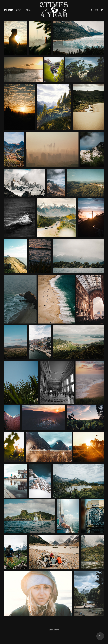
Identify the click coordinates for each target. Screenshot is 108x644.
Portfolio (9, 10)
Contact (28, 10)
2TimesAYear (54, 630)
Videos (19, 10)
